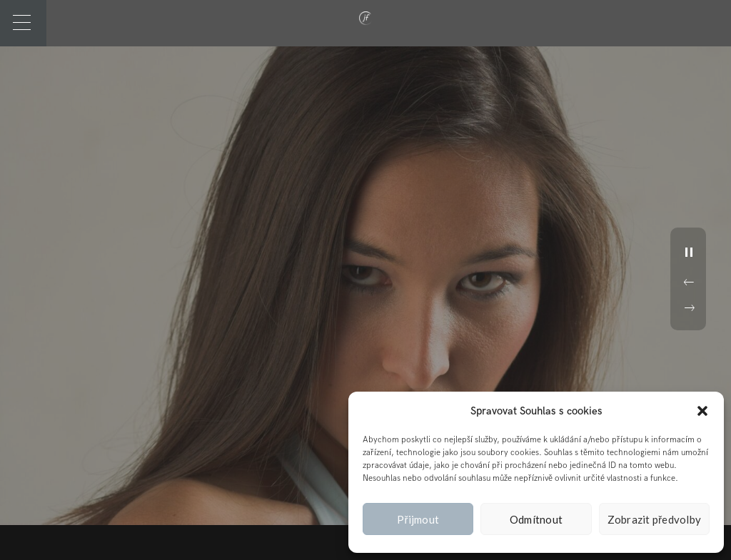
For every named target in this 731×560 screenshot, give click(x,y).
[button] (702, 411)
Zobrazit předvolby (655, 519)
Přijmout (418, 519)
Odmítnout (536, 519)
